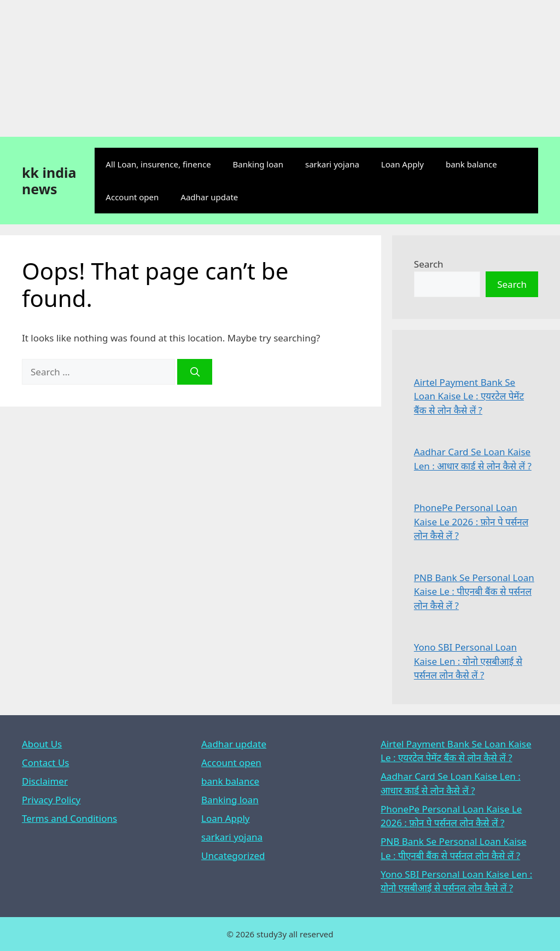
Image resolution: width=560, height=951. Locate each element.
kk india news (49, 181)
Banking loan (258, 164)
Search (429, 264)
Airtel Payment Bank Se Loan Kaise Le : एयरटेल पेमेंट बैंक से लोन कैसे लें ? (469, 396)
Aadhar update (209, 197)
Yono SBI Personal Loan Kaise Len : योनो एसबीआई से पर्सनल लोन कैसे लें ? (468, 661)
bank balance (471, 164)
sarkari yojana (332, 164)
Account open (132, 197)
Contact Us (46, 762)
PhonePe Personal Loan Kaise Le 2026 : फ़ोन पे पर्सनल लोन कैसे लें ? (471, 521)
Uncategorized (233, 856)
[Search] (195, 372)
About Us (42, 744)
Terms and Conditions (69, 818)
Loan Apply (402, 164)
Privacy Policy (51, 800)
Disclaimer (45, 781)
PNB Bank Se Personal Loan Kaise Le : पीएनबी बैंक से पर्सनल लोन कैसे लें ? (474, 592)
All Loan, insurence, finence (158, 164)
